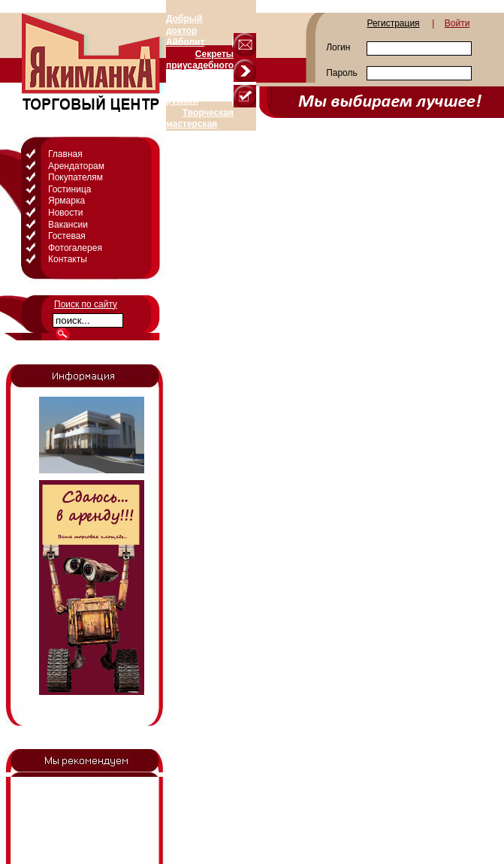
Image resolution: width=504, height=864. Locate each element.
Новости (65, 213)
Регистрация (393, 23)
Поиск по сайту (86, 304)
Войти (457, 23)
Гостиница (69, 189)
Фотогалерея (75, 248)
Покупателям (75, 177)
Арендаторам (76, 166)
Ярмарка (66, 201)
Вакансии (68, 225)
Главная (65, 154)
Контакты (68, 259)
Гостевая (67, 236)
